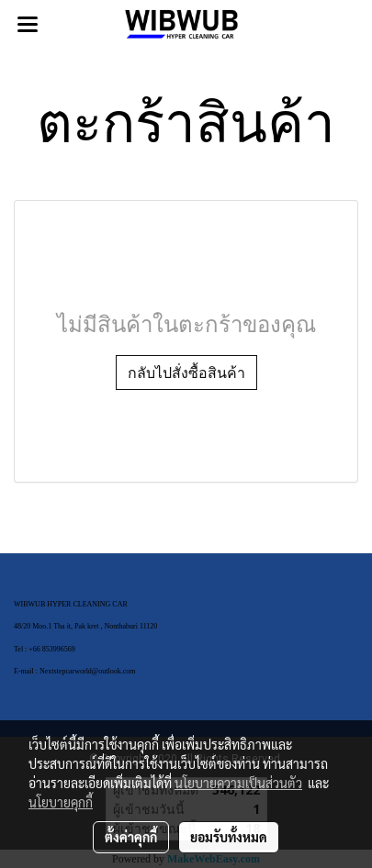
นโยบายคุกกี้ (61, 802)
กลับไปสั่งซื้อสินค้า (186, 373)
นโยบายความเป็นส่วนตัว (238, 783)
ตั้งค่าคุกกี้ (131, 837)
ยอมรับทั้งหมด (229, 837)
